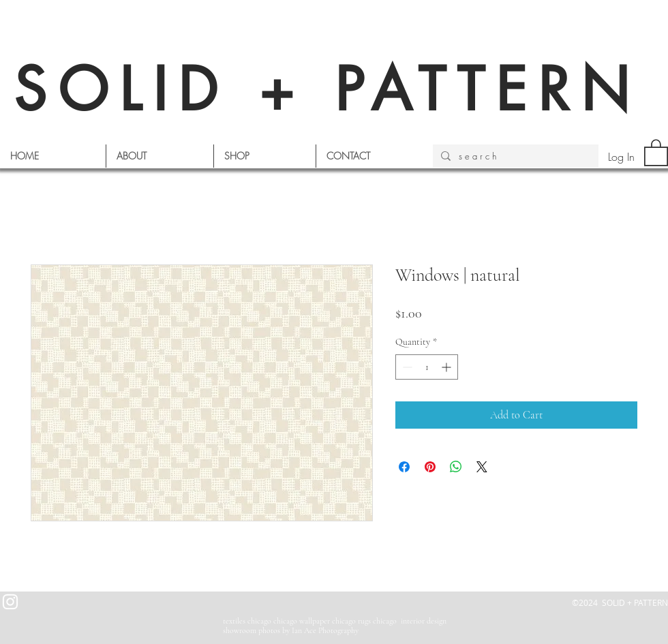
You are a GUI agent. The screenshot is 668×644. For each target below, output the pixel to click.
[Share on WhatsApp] (456, 467)
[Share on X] (482, 467)
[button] (656, 152)
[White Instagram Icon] (10, 602)
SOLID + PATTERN (327, 90)
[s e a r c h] (514, 156)
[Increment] (447, 367)
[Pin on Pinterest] (430, 467)
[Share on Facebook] (404, 467)
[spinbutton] (427, 367)
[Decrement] (406, 367)
